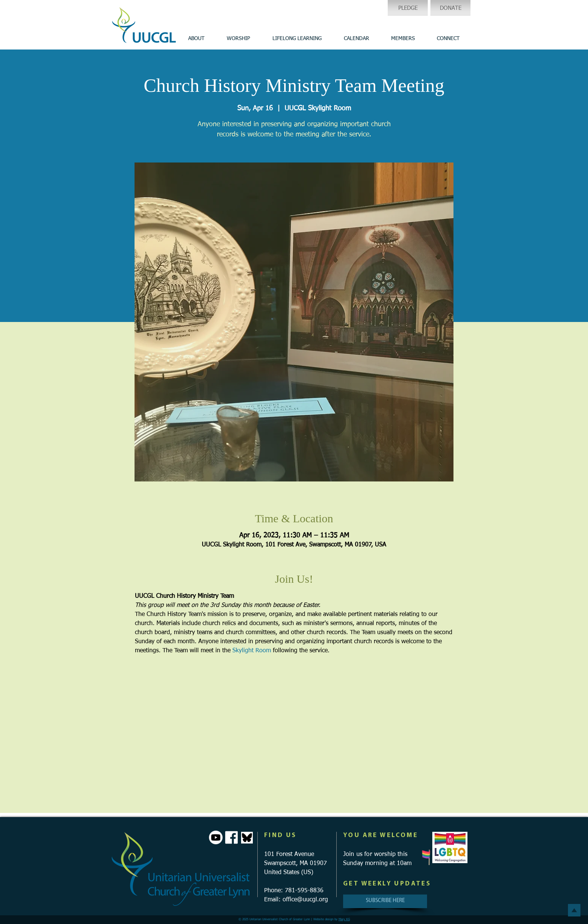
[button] (196, 39)
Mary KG (344, 919)
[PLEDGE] (408, 8)
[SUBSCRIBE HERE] (385, 901)
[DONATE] (450, 8)
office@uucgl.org (305, 900)
